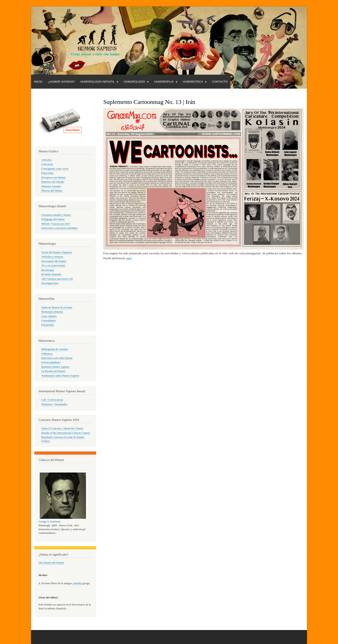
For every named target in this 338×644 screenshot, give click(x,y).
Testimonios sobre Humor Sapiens (60, 376)
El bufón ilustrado (51, 274)
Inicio (38, 82)
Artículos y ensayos (52, 257)
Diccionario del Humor (51, 563)
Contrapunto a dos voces (55, 169)
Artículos (47, 160)
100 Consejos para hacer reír (57, 279)
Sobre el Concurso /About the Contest (62, 428)
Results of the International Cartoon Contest (66, 433)
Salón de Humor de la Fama (57, 307)
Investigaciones (50, 283)
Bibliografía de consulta (55, 349)
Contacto (220, 82)
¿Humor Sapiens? (61, 82)
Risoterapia (48, 270)
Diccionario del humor (54, 261)
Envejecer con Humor (53, 178)
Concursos (47, 164)
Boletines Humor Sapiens (56, 367)
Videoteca (47, 354)
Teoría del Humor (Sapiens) (57, 252)
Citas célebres (49, 316)
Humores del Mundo (53, 182)
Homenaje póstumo (52, 312)
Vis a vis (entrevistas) (53, 266)
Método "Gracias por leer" (56, 224)
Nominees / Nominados (54, 404)
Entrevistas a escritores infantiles (60, 228)
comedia (77, 583)
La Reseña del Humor (53, 371)
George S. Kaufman (50, 522)
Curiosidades (49, 321)
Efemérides (48, 325)
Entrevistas (48, 173)
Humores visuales (51, 186)
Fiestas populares (51, 362)
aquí (129, 258)
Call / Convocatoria (52, 400)
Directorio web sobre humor (57, 358)
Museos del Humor (52, 191)
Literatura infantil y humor (56, 215)
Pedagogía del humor (53, 219)
